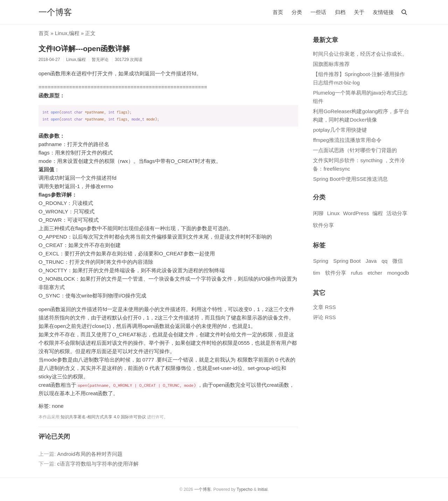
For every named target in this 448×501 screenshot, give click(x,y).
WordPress (356, 213)
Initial (262, 489)
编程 (74, 33)
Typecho (244, 489)
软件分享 (323, 225)
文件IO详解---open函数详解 (84, 49)
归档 (340, 12)
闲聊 (318, 213)
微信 (398, 261)
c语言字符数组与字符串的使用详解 (98, 464)
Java (371, 261)
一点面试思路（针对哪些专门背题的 (355, 150)
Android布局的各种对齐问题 (90, 454)
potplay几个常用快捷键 (340, 130)
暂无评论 (100, 60)
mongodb (398, 273)
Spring (320, 261)
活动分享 (397, 213)
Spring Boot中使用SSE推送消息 (350, 179)
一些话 (318, 12)
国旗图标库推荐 (331, 64)
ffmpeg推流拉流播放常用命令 (347, 140)
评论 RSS (324, 317)
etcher (375, 273)
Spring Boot (347, 261)
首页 (278, 12)
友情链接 (383, 12)
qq (384, 261)
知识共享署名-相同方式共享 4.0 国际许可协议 (103, 417)
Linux (61, 33)
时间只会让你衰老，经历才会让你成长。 (360, 54)
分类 (297, 12)
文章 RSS (324, 307)
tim (316, 273)
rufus (357, 273)
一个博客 (55, 12)
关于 (359, 12)
